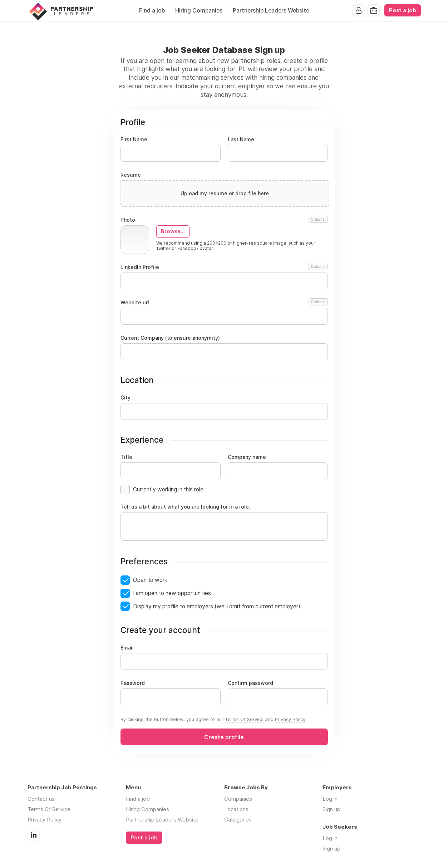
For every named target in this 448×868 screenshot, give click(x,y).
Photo (224, 220)
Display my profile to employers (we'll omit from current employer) (217, 606)
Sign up (331, 809)
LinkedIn (34, 835)
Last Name (241, 139)
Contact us (41, 799)
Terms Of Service (244, 719)
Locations (236, 809)
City (125, 398)
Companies (238, 799)
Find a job (152, 11)
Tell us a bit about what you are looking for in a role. (185, 507)
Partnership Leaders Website (271, 11)
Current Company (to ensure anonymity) (170, 338)
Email (127, 648)
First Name (134, 139)
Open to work (150, 580)
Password (133, 683)
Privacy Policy (290, 719)
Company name (247, 457)
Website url (224, 303)
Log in (330, 799)
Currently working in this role (168, 489)
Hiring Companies (199, 11)
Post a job (403, 10)
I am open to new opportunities (172, 593)
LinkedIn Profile (224, 267)
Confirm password (250, 683)
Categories (238, 820)
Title (126, 457)
